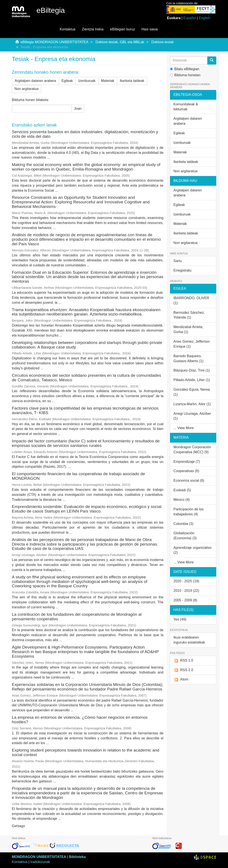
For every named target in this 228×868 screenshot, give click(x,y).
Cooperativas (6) (186, 471)
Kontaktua (68, 29)
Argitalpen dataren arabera (35, 81)
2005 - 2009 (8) (185, 600)
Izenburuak (87, 81)
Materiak (108, 81)
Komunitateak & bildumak (186, 107)
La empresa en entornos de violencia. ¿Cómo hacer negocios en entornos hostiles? (80, 720)
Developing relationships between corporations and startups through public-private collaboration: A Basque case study (87, 345)
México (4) (182, 500)
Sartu (178, 261)
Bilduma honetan (185, 75)
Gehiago (19, 826)
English (204, 18)
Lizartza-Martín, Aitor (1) (192, 404)
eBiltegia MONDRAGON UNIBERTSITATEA (54, 42)
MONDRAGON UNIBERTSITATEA (39, 857)
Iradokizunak (40, 862)
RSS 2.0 (183, 670)
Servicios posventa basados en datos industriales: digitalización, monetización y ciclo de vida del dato (85, 134)
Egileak (67, 81)
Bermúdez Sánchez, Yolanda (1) (189, 315)
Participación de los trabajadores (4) (189, 512)
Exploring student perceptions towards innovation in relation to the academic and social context (86, 752)
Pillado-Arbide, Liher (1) (192, 380)
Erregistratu (182, 270)
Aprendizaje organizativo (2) (192, 550)
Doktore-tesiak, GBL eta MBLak (120, 42)
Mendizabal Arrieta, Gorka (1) (188, 329)
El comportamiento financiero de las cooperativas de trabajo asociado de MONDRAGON (79, 476)
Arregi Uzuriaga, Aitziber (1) (192, 416)
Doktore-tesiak (162, 42)
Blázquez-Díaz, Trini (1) (192, 370)
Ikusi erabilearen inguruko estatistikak (189, 640)
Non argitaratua (27, 89)
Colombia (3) (183, 524)
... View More (184, 428)
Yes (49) (180, 619)
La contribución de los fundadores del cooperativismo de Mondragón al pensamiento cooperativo (77, 617)
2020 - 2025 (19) (186, 581)
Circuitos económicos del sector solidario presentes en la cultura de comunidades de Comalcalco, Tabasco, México (87, 378)
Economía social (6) (189, 480)
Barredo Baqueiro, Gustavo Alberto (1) (188, 358)
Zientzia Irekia (93, 29)
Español (190, 18)
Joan (78, 109)
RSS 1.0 (183, 661)
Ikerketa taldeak (132, 81)
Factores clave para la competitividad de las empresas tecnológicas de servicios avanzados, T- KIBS (85, 410)
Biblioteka (77, 857)
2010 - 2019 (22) (186, 591)
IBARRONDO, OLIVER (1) (191, 300)
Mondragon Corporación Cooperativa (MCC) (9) (192, 450)
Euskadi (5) (182, 490)
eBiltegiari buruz (122, 29)
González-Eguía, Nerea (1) (192, 392)
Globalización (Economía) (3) (185, 536)
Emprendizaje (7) (187, 462)
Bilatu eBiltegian (185, 69)
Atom (181, 680)
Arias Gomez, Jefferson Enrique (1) (192, 344)
